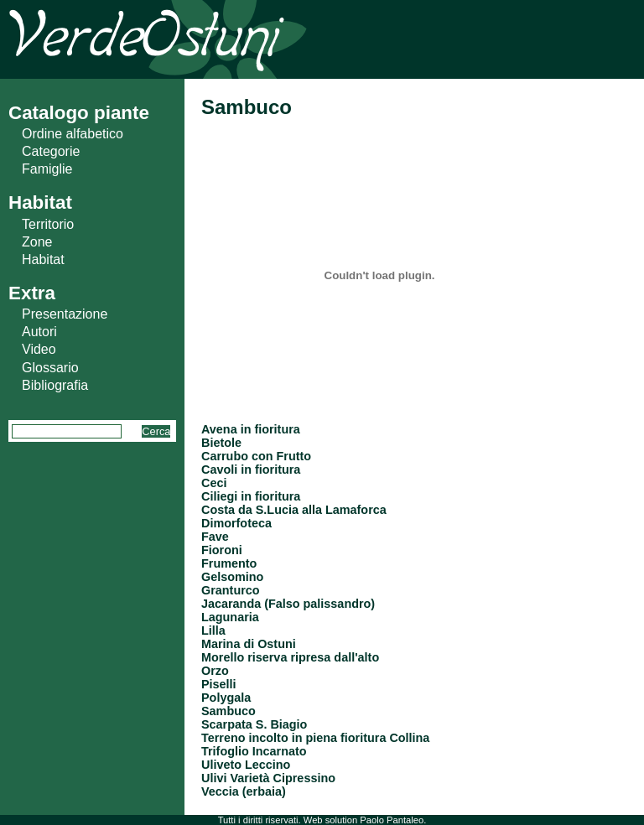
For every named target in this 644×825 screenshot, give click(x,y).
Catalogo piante (79, 113)
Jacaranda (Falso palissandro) (288, 604)
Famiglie (47, 169)
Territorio (48, 224)
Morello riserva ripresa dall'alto (290, 657)
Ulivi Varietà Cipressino (268, 778)
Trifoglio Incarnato (254, 751)
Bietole (221, 443)
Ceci (214, 483)
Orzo (215, 671)
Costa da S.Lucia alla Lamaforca (294, 510)
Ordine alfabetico (73, 134)
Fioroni (222, 550)
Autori (39, 332)
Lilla (213, 630)
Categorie (51, 151)
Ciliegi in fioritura (251, 496)
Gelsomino (232, 577)
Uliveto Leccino (246, 765)
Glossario (50, 368)
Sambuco (229, 711)
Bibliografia (55, 385)
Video (39, 349)
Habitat (43, 259)
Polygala (226, 698)
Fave (215, 537)
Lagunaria (230, 617)
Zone (37, 242)
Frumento (229, 563)
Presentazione (65, 314)
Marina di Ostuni (249, 644)
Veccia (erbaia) (244, 791)
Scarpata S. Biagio (254, 724)
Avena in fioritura (251, 429)
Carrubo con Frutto (256, 456)
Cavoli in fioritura (251, 470)
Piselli (219, 684)
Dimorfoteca (236, 523)
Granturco (231, 590)
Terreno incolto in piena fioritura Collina (315, 738)
